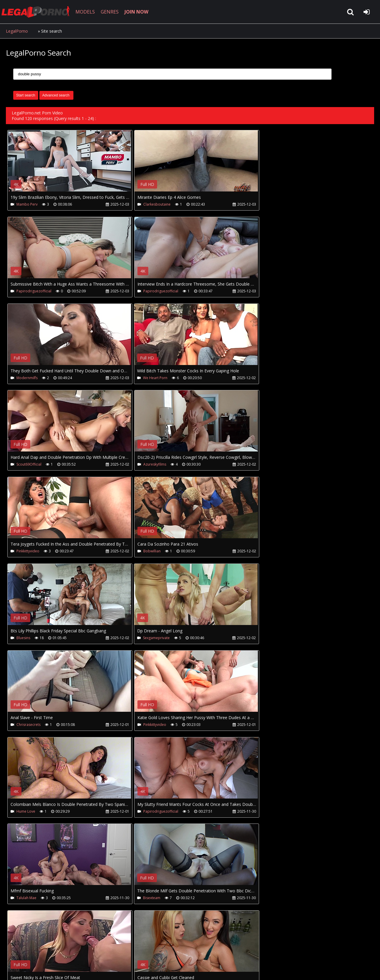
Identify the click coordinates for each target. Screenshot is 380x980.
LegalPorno (17, 31)
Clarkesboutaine (152, 204)
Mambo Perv (27, 204)
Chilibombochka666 (33, 812)
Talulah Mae (149, 638)
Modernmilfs (149, 291)
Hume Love (270, 551)
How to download (102, 952)
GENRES (111, 12)
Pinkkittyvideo (272, 378)
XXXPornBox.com (173, 952)
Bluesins (146, 465)
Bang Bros (147, 725)
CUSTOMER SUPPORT (53, 952)
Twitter (139, 952)
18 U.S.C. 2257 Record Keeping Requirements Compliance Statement (192, 970)
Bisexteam (269, 638)
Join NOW (16, 952)
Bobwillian (25, 465)
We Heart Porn (273, 291)
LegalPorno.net (38, 12)
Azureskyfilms (150, 378)
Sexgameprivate (274, 465)
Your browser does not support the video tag (69, 165)
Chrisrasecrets (28, 551)
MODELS (86, 12)
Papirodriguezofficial (278, 204)
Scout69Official (29, 378)
